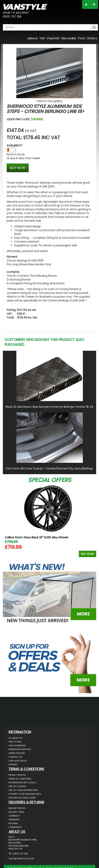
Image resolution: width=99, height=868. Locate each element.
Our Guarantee (17, 746)
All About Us (16, 738)
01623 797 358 (12, 17)
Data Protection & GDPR (22, 798)
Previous (7, 521)
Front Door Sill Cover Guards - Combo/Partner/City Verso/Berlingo (49, 468)
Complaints (15, 827)
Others (92, 38)
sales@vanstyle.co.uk (21, 859)
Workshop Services (20, 749)
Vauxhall (53, 38)
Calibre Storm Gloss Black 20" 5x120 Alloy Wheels (36, 537)
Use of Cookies (17, 786)
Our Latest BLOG (18, 761)
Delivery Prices (17, 808)
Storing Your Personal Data (25, 794)
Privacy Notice (17, 775)
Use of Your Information (23, 790)
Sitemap (13, 765)
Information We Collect (23, 783)
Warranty (14, 820)
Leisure (32, 38)
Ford (81, 38)
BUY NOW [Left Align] (18, 168)
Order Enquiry (17, 753)
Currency (14, 816)
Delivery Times (16, 812)
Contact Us (15, 757)
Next (92, 521)
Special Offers (50, 480)
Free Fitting (15, 742)
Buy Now (88, 554)
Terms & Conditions (20, 779)
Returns (13, 823)
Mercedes (69, 38)
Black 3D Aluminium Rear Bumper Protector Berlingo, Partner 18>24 (49, 407)
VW (42, 38)
